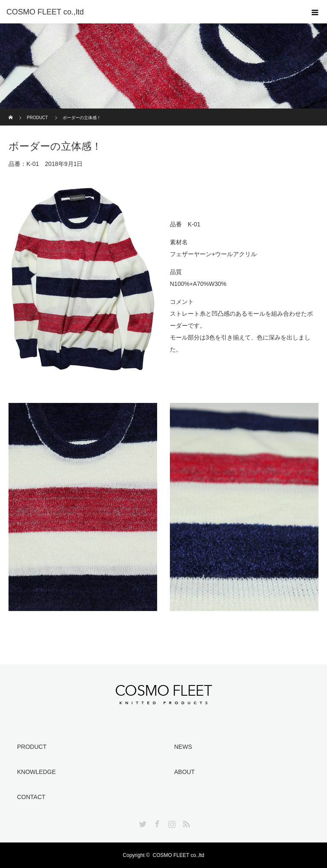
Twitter (142, 822)
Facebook (156, 822)
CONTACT (31, 797)
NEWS (183, 747)
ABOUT (184, 772)
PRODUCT (37, 118)
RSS (185, 822)
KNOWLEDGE (36, 772)
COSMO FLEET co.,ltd (179, 855)
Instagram (171, 822)
